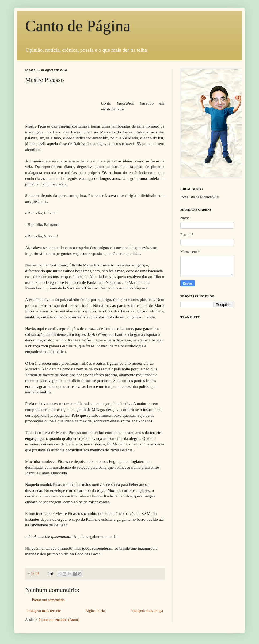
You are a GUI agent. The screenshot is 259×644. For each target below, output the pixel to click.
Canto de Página (78, 26)
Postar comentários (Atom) (59, 620)
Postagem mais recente (44, 611)
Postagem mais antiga (147, 611)
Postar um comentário (48, 600)
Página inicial (96, 611)
